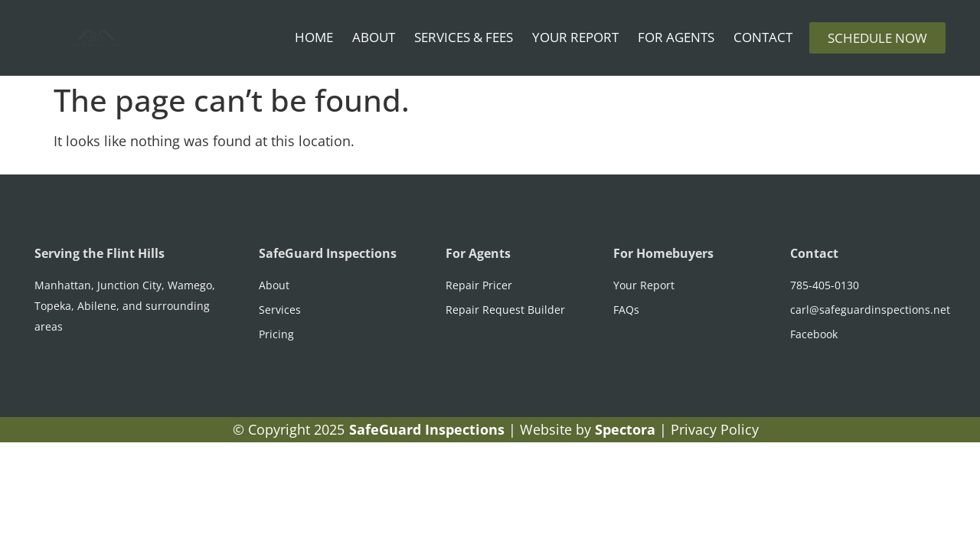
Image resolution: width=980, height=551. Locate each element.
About (374, 37)
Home (314, 37)
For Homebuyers (663, 253)
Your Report (575, 37)
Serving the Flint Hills (100, 253)
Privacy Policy (715, 429)
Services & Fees (464, 37)
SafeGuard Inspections (328, 253)
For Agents (676, 37)
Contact (763, 37)
